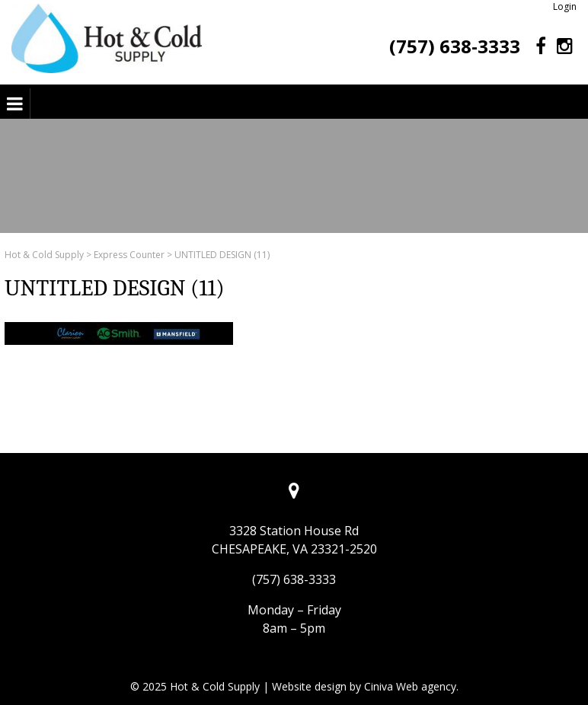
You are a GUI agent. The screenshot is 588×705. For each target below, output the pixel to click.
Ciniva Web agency (410, 686)
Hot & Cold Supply (44, 255)
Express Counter (129, 255)
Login (565, 6)
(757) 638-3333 (455, 46)
